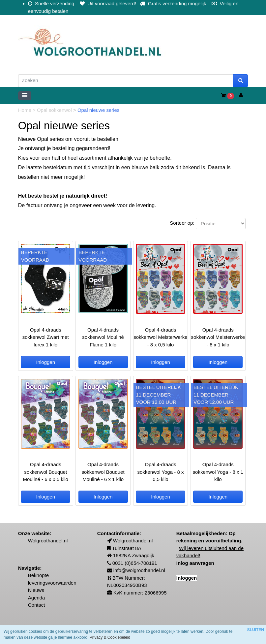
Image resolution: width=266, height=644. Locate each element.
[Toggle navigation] (25, 96)
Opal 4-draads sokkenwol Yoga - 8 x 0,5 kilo (160, 472)
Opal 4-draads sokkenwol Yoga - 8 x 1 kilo (218, 472)
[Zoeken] (126, 81)
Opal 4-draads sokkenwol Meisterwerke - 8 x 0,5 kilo (160, 337)
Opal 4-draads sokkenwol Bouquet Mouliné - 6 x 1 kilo (103, 472)
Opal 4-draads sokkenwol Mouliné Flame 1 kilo (103, 337)
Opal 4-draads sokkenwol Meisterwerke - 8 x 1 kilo (218, 337)
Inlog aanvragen (195, 563)
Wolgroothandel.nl (48, 541)
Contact (37, 605)
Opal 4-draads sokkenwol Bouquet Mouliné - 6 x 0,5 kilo (45, 472)
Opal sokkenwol (55, 110)
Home (25, 110)
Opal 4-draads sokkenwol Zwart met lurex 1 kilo (46, 337)
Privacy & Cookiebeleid (110, 637)
